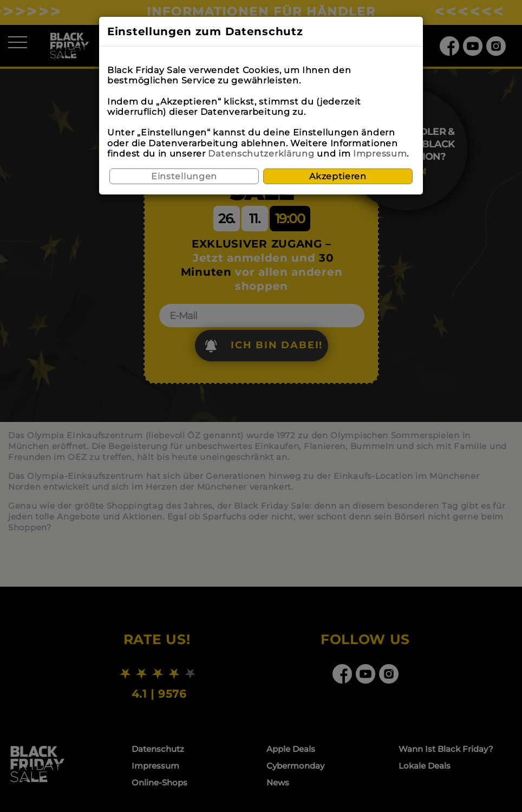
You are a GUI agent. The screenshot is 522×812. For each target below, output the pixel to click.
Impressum (380, 154)
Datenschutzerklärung (261, 154)
